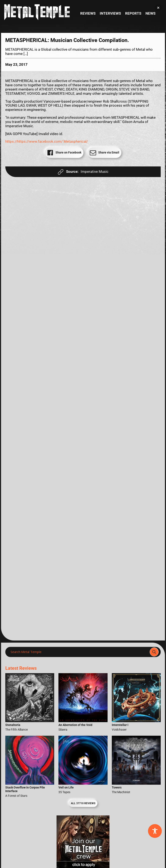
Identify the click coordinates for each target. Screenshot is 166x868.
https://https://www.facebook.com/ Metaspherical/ (47, 142)
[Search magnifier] (154, 652)
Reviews (88, 13)
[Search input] (79, 652)
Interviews (110, 13)
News (150, 13)
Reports (133, 13)
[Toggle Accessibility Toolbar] (155, 831)
